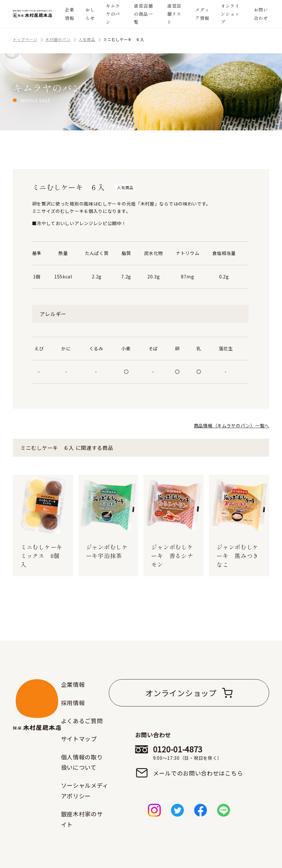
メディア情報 (202, 14)
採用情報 (73, 703)
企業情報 (69, 14)
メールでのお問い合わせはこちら (198, 773)
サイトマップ (79, 739)
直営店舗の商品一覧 (143, 14)
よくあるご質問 (82, 721)
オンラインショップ (230, 14)
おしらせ (90, 14)
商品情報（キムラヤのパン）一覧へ (231, 425)
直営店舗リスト (174, 14)
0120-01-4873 (198, 753)
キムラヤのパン (113, 14)
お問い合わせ (261, 14)
